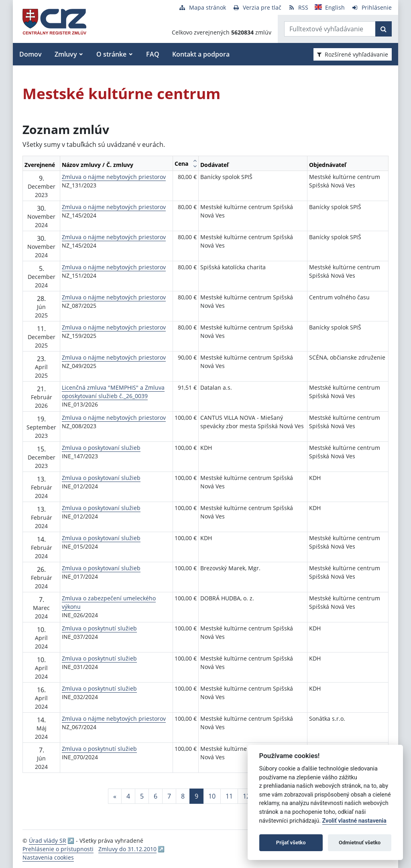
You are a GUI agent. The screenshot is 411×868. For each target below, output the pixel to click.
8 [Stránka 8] (183, 796)
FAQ (153, 54)
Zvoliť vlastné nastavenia (354, 821)
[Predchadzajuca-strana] (115, 796)
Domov (31, 54)
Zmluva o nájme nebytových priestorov (114, 177)
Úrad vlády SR (48, 841)
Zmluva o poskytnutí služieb (99, 628)
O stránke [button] (111, 54)
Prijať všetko (291, 843)
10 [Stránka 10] (212, 796)
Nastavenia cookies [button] (48, 857)
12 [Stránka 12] (246, 796)
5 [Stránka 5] (142, 796)
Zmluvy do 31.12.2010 (127, 849)
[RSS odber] (298, 7)
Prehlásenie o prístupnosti (58, 849)
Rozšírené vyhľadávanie (353, 54)
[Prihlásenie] (371, 7)
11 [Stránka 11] (229, 796)
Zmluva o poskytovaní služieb (101, 448)
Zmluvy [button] (66, 54)
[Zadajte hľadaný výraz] (330, 29)
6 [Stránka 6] (156, 796)
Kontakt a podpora (201, 54)
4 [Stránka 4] (128, 796)
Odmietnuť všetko (360, 843)
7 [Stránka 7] (169, 796)
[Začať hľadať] (384, 29)
